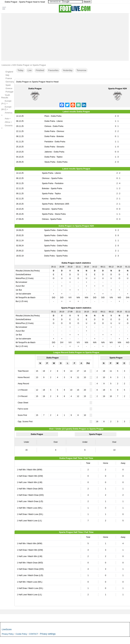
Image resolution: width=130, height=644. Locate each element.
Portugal (9, 92)
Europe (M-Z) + (6, 108)
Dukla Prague (35, 89)
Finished (40, 70)
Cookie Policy (21, 634)
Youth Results (6, 96)
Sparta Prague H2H (117, 89)
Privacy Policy (8, 634)
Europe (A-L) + (6, 102)
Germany (10, 82)
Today (20, 70)
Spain (8, 85)
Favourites (53, 70)
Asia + (6, 119)
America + (7, 114)
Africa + (6, 122)
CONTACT (33, 634)
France (9, 78)
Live (30, 70)
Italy (7, 75)
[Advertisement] (65, 36)
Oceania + (7, 127)
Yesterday (68, 70)
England (9, 72)
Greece (9, 88)
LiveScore (7, 629)
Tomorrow (81, 70)
